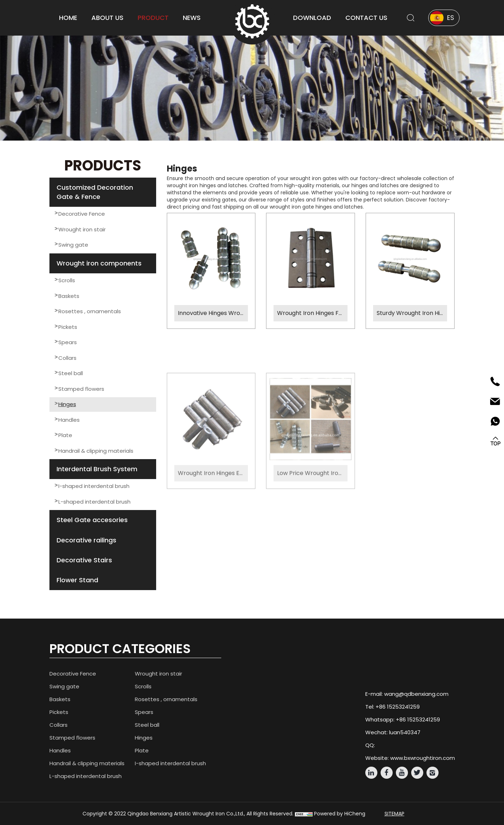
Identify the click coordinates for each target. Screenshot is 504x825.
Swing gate (73, 245)
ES (451, 18)
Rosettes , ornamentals (90, 311)
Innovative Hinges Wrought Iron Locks (213, 313)
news (192, 18)
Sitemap (394, 814)
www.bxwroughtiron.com (423, 758)
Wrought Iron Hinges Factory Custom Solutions (312, 313)
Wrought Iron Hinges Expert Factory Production (213, 530)
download (312, 18)
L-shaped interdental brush (94, 502)
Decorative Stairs (84, 560)
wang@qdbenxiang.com (416, 694)
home (68, 18)
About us (107, 18)
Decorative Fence (82, 214)
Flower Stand (77, 580)
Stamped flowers (81, 389)
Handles (69, 420)
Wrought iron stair (82, 229)
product (153, 18)
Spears (68, 342)
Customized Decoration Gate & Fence (95, 192)
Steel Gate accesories (92, 520)
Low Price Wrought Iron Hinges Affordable (312, 530)
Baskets (69, 296)
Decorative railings (86, 540)
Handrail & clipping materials (96, 451)
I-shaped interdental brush (94, 486)
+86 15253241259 (398, 707)
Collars (67, 358)
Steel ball (71, 373)
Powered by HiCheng (340, 814)
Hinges (67, 404)
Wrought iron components (99, 263)
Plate (65, 435)
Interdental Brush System (97, 469)
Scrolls (67, 280)
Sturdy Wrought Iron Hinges (412, 313)
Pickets (68, 327)
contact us (366, 18)
